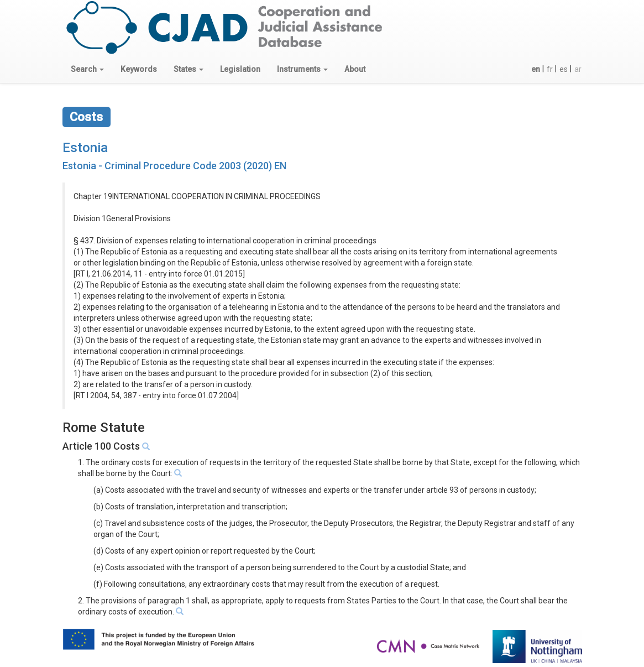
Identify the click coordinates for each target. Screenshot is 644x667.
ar (578, 69)
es (564, 69)
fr (550, 69)
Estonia (85, 148)
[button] (87, 69)
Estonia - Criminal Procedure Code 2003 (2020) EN (174, 166)
